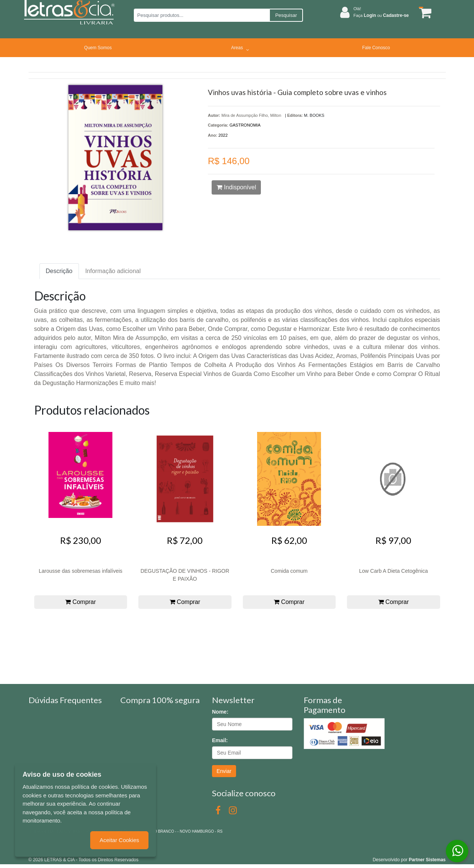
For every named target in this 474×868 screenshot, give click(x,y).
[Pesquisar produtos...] (202, 15)
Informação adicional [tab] (113, 271)
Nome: (220, 712)
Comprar (80, 602)
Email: (220, 740)
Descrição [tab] (59, 271)
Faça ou (381, 15)
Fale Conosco (376, 48)
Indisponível (236, 187)
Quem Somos (98, 48)
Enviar (224, 771)
